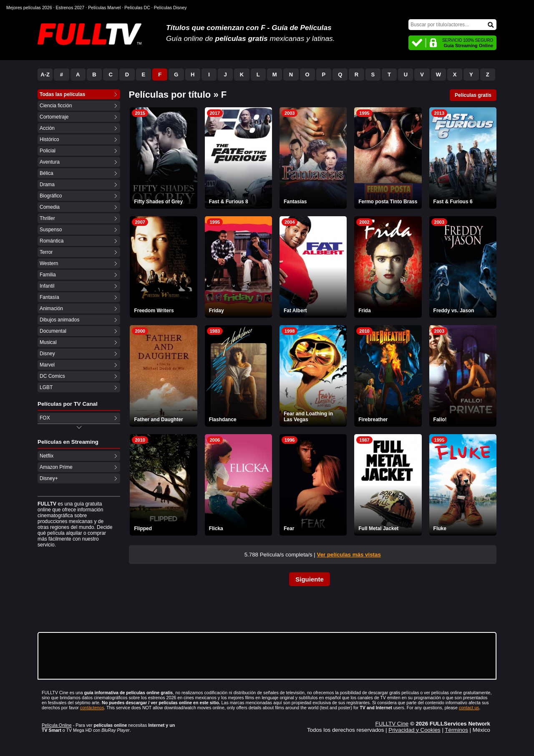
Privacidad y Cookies (414, 730)
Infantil (47, 286)
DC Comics (52, 376)
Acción (47, 128)
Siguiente (310, 579)
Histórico (49, 139)
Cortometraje (54, 117)
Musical (48, 342)
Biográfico (51, 196)
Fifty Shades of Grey (158, 202)
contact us (469, 708)
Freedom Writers (154, 311)
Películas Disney (170, 8)
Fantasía (49, 297)
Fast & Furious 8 (229, 202)
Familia (48, 275)
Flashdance (223, 420)
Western (49, 263)
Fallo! (440, 420)
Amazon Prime (56, 467)
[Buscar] (452, 25)
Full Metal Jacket (378, 528)
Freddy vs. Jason (454, 311)
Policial (48, 151)
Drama (47, 185)
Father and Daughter (158, 420)
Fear (289, 528)
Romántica (52, 241)
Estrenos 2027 (70, 8)
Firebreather (373, 420)
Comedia (50, 207)
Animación (51, 308)
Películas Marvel (104, 8)
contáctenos (92, 708)
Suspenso (51, 230)
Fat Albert (295, 311)
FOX (45, 418)
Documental (53, 331)
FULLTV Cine (392, 724)
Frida (364, 311)
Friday (217, 311)
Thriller (47, 218)
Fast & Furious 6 (453, 202)
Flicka (216, 528)
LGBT (46, 387)
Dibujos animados (59, 320)
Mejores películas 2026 (29, 8)
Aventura (50, 162)
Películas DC (137, 8)
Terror (46, 252)
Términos (456, 730)
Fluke (440, 528)
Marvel (47, 365)
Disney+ (49, 478)
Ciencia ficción (56, 106)
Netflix (47, 456)
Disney (47, 354)
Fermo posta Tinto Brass (388, 202)
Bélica (47, 173)
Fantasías (295, 202)
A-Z (45, 75)
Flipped (143, 528)
